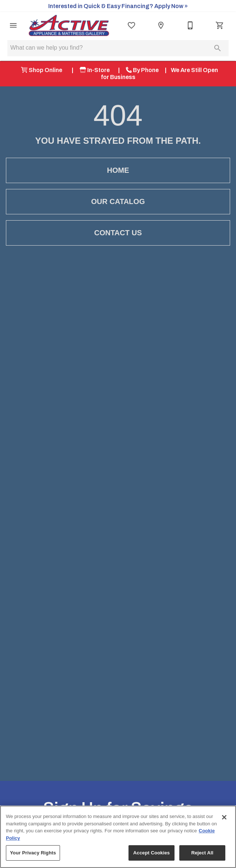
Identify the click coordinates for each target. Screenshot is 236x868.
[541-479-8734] (190, 25)
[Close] (224, 817)
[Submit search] (218, 48)
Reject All (202, 853)
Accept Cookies (152, 853)
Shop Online (43, 70)
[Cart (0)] (220, 25)
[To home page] (69, 25)
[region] (118, 837)
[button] (13, 25)
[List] (131, 25)
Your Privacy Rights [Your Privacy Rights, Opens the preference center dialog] (33, 853)
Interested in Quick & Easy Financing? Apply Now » (118, 6)
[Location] (161, 25)
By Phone (142, 70)
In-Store (96, 70)
